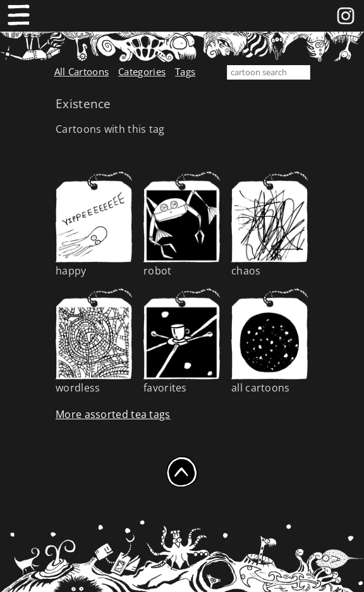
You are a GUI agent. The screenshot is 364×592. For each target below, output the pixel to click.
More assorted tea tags (113, 414)
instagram (346, 13)
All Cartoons (82, 71)
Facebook (325, 13)
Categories (142, 71)
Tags (185, 71)
